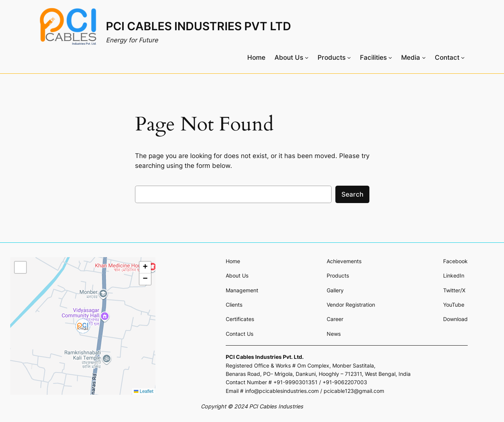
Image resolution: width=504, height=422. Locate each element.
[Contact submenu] (450, 57)
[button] (83, 326)
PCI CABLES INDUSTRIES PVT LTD (198, 26)
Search (352, 194)
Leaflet (143, 391)
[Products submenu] (334, 57)
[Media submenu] (413, 57)
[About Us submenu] (292, 57)
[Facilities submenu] (376, 57)
